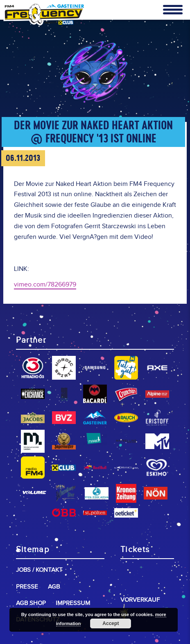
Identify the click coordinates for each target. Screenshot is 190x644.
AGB (54, 587)
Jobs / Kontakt (39, 570)
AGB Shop (31, 603)
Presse (27, 587)
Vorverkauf (140, 600)
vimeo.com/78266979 (45, 285)
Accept (111, 623)
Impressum (73, 603)
